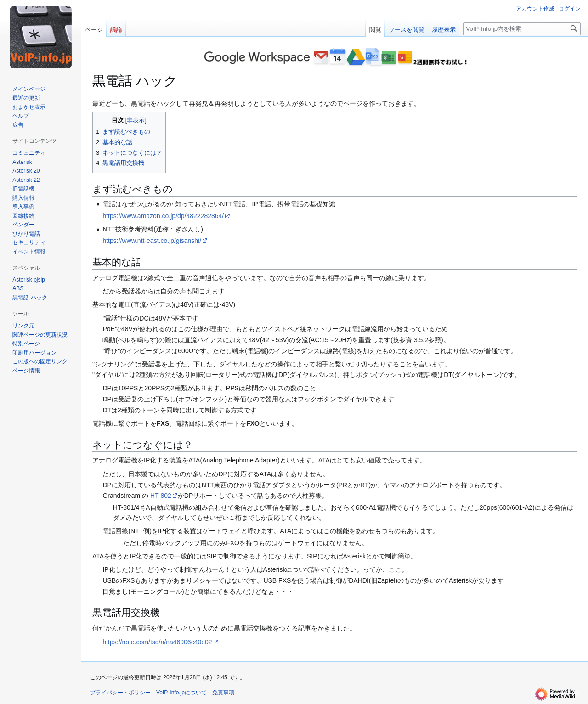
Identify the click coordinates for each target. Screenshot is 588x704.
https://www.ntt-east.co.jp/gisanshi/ (152, 241)
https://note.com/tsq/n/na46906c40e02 (157, 642)
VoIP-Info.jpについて (181, 693)
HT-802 (161, 496)
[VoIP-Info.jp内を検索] (522, 29)
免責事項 (223, 693)
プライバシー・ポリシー (120, 693)
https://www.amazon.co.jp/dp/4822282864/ (163, 216)
